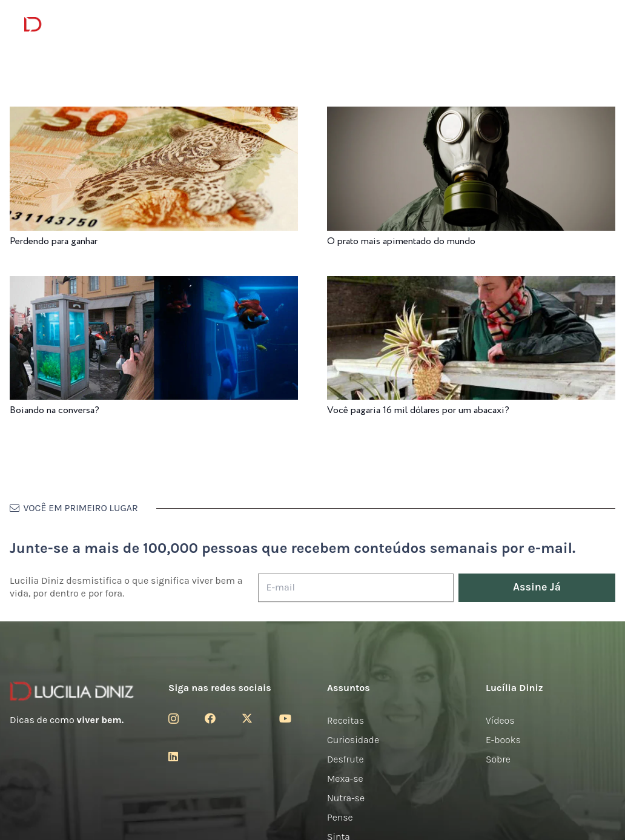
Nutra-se (346, 798)
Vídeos (500, 720)
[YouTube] (285, 718)
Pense (340, 817)
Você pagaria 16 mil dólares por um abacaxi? (418, 410)
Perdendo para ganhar (54, 241)
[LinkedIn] (173, 756)
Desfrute (346, 759)
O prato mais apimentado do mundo (401, 241)
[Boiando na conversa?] (154, 284)
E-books (503, 740)
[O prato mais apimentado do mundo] (471, 115)
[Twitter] (247, 718)
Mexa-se (345, 779)
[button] (594, 25)
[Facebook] (210, 718)
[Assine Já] (537, 588)
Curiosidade (353, 740)
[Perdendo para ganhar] (154, 115)
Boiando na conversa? (55, 410)
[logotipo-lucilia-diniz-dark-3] (74, 25)
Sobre (498, 759)
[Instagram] (174, 719)
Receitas (346, 720)
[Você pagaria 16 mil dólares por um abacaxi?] (471, 284)
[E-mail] (356, 588)
